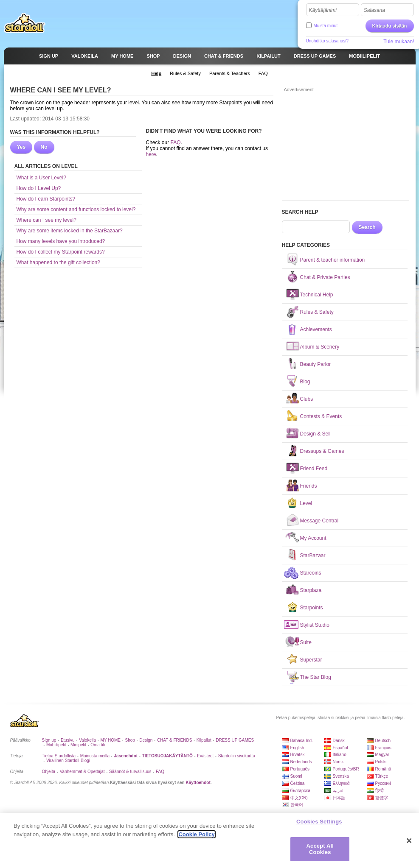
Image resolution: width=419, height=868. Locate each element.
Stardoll (25, 23)
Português (300, 769)
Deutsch (383, 741)
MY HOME (110, 740)
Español (340, 748)
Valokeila (87, 740)
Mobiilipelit (56, 745)
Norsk (338, 762)
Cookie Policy (196, 835)
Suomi (296, 776)
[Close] (409, 842)
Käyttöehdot (198, 783)
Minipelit (78, 745)
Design (146, 740)
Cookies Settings (319, 822)
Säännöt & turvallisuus (130, 772)
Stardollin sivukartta (237, 756)
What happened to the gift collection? (58, 262)
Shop (130, 740)
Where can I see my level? (46, 220)
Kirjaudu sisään (390, 26)
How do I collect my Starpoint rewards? (61, 252)
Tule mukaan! (399, 42)
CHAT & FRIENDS (174, 740)
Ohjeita (49, 772)
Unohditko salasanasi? (328, 41)
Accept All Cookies (320, 850)
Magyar (382, 755)
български (300, 791)
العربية (339, 791)
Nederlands (301, 762)
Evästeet (205, 756)
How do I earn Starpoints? (46, 199)
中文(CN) (299, 798)
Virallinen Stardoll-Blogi (68, 761)
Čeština (298, 783)
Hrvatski (298, 755)
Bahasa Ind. (302, 741)
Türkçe (382, 776)
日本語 (339, 798)
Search (367, 227)
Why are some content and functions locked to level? (76, 209)
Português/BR (346, 769)
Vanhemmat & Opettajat (82, 772)
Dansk (339, 741)
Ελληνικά (341, 783)
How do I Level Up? (39, 188)
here (151, 154)
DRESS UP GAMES (235, 740)
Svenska (341, 776)
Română (383, 769)
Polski (381, 762)
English (297, 748)
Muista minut (326, 26)
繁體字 (382, 798)
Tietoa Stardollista (59, 756)
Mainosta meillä (95, 756)
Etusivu (68, 740)
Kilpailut (204, 740)
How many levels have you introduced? (61, 241)
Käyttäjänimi (323, 10)
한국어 (297, 805)
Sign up (49, 740)
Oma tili (98, 745)
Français (383, 748)
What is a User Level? (41, 178)
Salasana (374, 10)
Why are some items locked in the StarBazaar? (70, 231)
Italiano (340, 755)
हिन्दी (380, 791)
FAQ (176, 142)
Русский (383, 783)
